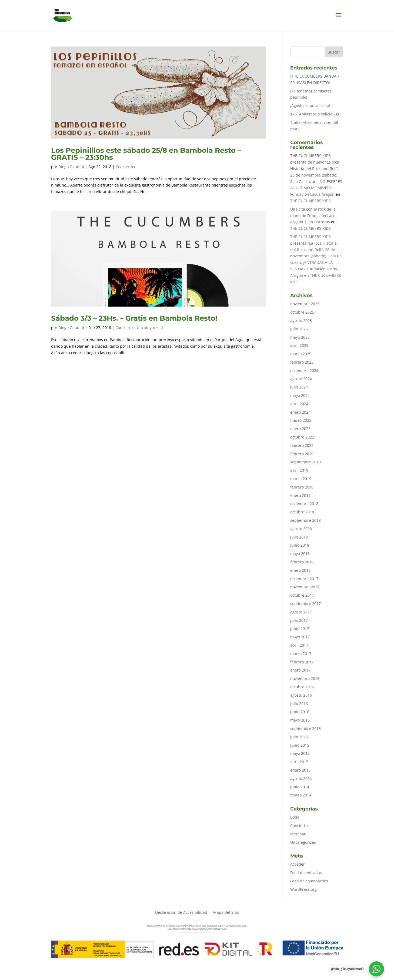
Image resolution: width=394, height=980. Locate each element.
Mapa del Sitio (226, 913)
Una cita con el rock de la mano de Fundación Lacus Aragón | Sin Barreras (314, 216)
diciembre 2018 (304, 504)
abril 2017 (299, 645)
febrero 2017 (302, 662)
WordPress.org (303, 889)
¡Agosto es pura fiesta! (310, 106)
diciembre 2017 (304, 579)
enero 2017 (300, 670)
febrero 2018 (302, 562)
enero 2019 (300, 495)
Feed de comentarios (309, 881)
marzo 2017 (301, 654)
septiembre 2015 (305, 728)
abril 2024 (299, 404)
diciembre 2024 (304, 371)
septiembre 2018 (305, 520)
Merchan (298, 834)
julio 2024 (299, 387)
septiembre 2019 (305, 462)
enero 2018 (300, 570)
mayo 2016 (300, 720)
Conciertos (125, 167)
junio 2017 (300, 628)
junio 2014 (300, 787)
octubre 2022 (302, 437)
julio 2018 (299, 537)
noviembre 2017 (305, 587)
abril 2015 (299, 762)
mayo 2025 (300, 337)
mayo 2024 (300, 395)
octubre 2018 (302, 512)
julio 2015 (299, 737)
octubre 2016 (302, 687)
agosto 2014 (301, 778)
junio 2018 (300, 545)
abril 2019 (299, 470)
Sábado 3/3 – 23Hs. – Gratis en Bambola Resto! (134, 318)
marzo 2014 (301, 795)
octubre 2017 (302, 595)
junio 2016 (300, 712)
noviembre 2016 (305, 678)
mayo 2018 (300, 554)
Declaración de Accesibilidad (181, 913)
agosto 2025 (301, 320)
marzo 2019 (301, 479)
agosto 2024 (301, 379)
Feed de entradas (306, 873)
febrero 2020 (302, 454)
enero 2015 (300, 770)
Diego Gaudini (71, 167)
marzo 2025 (301, 354)
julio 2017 (299, 620)
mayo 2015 (300, 753)
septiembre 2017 (305, 604)
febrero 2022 (302, 445)
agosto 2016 (301, 695)
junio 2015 (300, 745)
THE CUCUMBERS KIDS (310, 201)
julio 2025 (299, 329)
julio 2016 (299, 704)
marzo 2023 (301, 420)
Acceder (298, 864)
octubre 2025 (302, 312)
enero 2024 (300, 412)
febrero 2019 (302, 487)
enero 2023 (300, 429)
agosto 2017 (301, 612)
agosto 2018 (301, 529)
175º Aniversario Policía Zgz (315, 114)
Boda (295, 817)
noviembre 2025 (305, 304)
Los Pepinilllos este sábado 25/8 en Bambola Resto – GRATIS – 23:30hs (146, 154)
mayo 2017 (300, 637)
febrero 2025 (302, 362)
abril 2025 (299, 345)
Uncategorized (150, 328)
